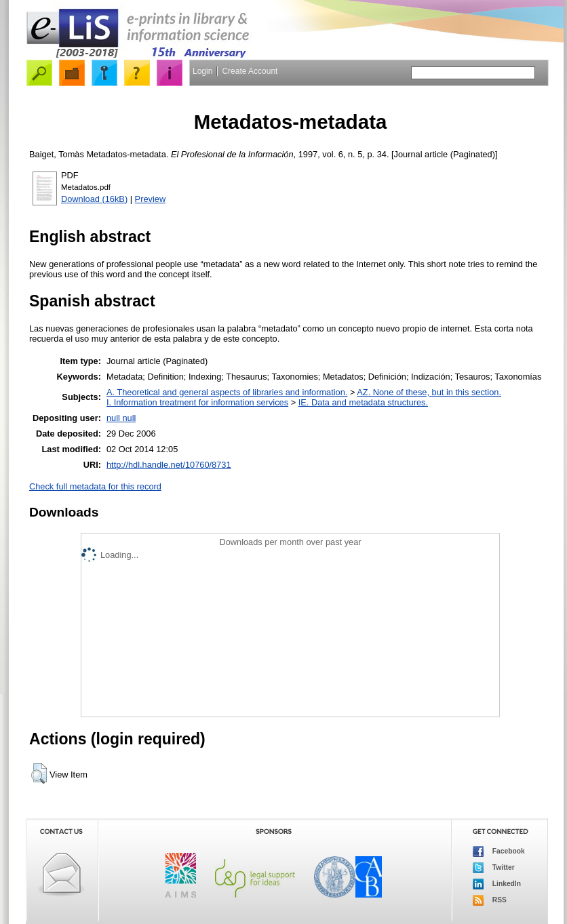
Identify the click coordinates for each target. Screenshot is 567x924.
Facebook (499, 851)
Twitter (494, 868)
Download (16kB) (94, 199)
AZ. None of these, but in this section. (429, 392)
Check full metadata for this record (95, 486)
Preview (151, 199)
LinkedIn (497, 884)
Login (202, 71)
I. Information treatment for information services (197, 402)
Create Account (250, 71)
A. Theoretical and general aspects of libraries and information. (227, 392)
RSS (490, 900)
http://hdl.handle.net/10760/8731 (169, 465)
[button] (39, 774)
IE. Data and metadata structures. (363, 402)
